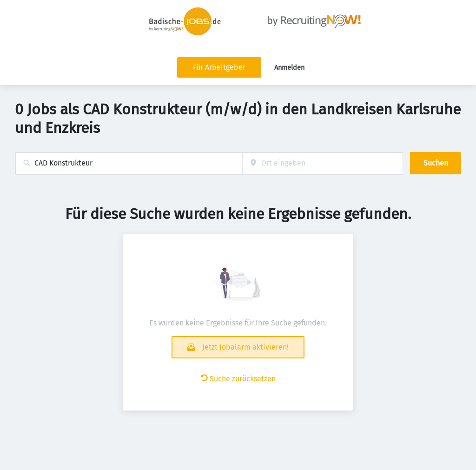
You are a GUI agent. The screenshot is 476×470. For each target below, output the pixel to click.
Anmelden (289, 68)
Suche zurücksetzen (238, 379)
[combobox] (129, 163)
